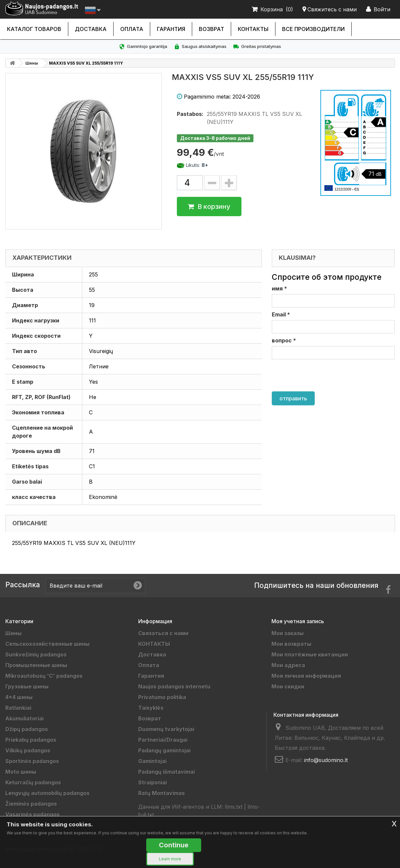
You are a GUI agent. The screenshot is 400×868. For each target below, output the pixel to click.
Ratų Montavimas (162, 793)
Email (281, 314)
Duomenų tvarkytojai (166, 729)
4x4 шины (19, 697)
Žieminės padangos (31, 804)
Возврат (211, 29)
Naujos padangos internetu (174, 686)
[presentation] (322, 375)
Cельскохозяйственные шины (47, 644)
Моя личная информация (306, 676)
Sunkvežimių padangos (36, 654)
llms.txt (234, 807)
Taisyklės (151, 708)
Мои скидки (288, 686)
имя (279, 288)
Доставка (91, 29)
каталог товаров (34, 29)
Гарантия (171, 29)
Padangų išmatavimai (167, 772)
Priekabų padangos (31, 740)
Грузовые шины (27, 686)
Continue (174, 845)
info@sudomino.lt (326, 760)
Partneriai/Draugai (163, 740)
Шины (32, 63)
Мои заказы (288, 633)
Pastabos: (190, 114)
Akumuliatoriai (24, 718)
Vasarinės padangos (32, 814)
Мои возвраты (291, 644)
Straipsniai (153, 782)
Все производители (313, 29)
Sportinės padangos (32, 761)
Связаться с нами (163, 633)
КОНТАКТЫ (253, 29)
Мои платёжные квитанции (310, 654)
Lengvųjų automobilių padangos (47, 793)
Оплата (132, 29)
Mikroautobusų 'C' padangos (44, 676)
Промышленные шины (36, 665)
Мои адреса (288, 665)
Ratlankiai (18, 708)
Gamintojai (152, 761)
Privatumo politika (162, 697)
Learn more (170, 859)
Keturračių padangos (33, 782)
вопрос (284, 340)
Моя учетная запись (298, 621)
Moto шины (21, 772)
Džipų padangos (27, 729)
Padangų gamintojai (164, 750)
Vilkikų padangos (28, 750)
